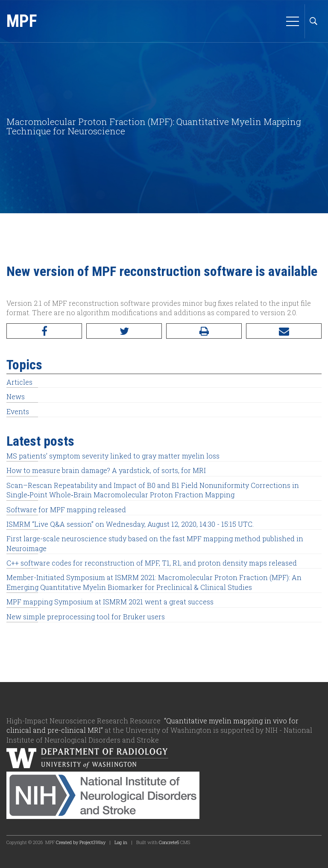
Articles (19, 382)
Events (18, 411)
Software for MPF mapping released (66, 509)
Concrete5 (169, 842)
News (16, 396)
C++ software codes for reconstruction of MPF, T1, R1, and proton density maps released (152, 563)
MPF (22, 21)
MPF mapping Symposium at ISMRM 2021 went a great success (110, 602)
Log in (121, 842)
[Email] (284, 331)
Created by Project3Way (81, 842)
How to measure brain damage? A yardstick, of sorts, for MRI (106, 470)
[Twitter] (124, 331)
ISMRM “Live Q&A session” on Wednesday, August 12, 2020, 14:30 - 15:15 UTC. (130, 524)
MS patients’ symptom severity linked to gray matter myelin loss (113, 456)
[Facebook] (44, 331)
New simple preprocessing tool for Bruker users (86, 617)
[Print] (204, 331)
